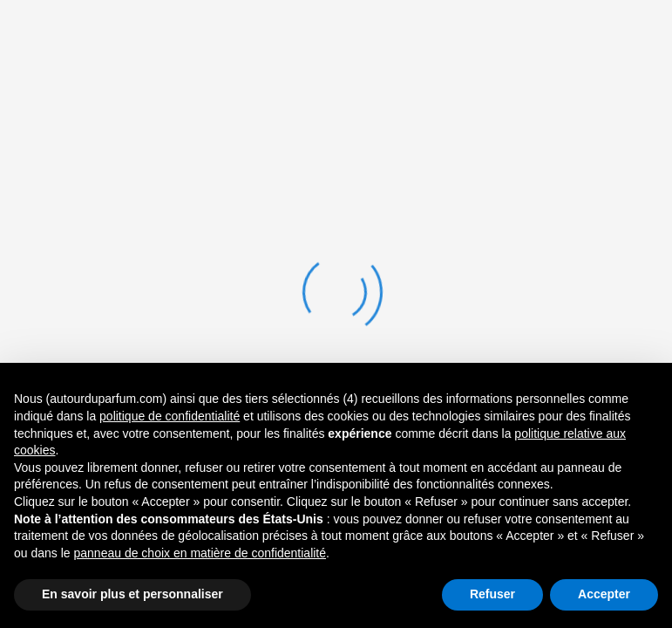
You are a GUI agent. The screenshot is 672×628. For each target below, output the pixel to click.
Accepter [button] (604, 594)
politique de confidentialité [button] (170, 416)
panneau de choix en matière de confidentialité (200, 553)
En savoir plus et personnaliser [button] (132, 594)
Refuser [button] (492, 594)
